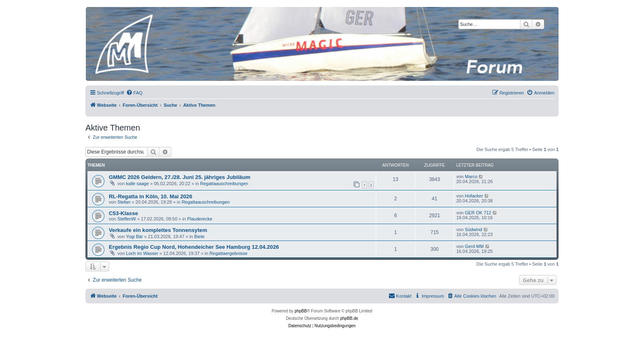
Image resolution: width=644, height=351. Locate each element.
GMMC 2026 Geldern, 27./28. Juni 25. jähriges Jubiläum (179, 177)
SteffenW (127, 219)
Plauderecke (200, 219)
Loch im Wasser (142, 253)
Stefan (124, 202)
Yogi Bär (135, 236)
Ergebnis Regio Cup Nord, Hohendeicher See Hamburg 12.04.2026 (194, 247)
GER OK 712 (478, 213)
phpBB (301, 311)
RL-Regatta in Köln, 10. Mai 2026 (151, 196)
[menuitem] (134, 93)
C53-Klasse (123, 213)
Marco (471, 177)
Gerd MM (474, 246)
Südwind (474, 229)
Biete (199, 236)
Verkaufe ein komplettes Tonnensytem (158, 230)
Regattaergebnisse (228, 253)
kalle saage (138, 184)
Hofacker (474, 196)
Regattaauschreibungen (224, 184)
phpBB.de (349, 318)
